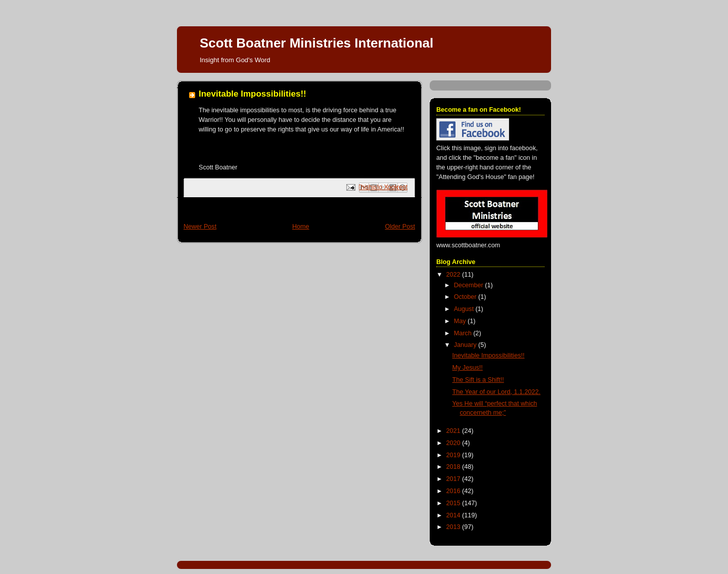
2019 (454, 455)
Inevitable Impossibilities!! (489, 356)
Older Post (400, 227)
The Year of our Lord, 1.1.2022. (497, 392)
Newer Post (200, 227)
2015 (454, 503)
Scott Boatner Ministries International (316, 43)
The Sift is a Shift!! (478, 380)
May (461, 321)
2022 (454, 275)
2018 (454, 467)
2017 (454, 479)
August (465, 309)
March (464, 333)
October (466, 297)
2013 (454, 527)
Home (301, 227)
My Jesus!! (468, 368)
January (466, 345)
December (470, 285)
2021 (454, 431)
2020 (454, 443)
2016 (454, 491)
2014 (454, 515)
